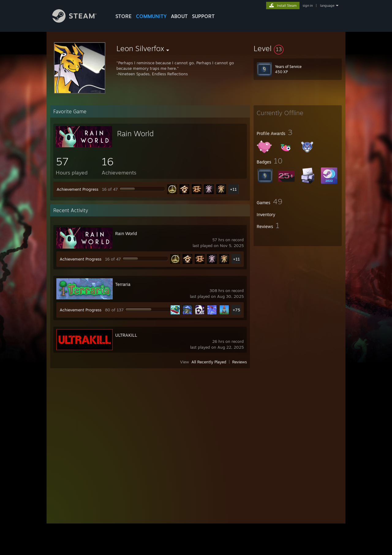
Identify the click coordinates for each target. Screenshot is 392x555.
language (327, 6)
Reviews (239, 362)
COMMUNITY (151, 16)
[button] (298, 48)
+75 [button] (236, 310)
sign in (308, 6)
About (179, 16)
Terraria (123, 284)
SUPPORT (203, 16)
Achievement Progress (77, 189)
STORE (124, 16)
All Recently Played (209, 362)
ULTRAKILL (126, 335)
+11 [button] (233, 189)
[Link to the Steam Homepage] (79, 21)
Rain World (135, 133)
